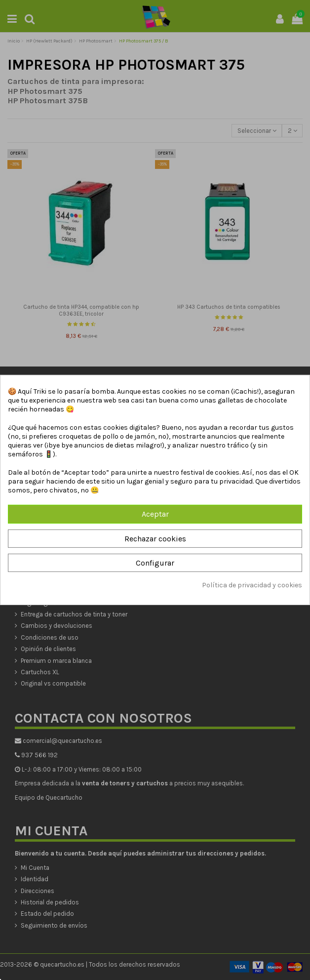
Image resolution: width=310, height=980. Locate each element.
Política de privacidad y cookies (252, 585)
